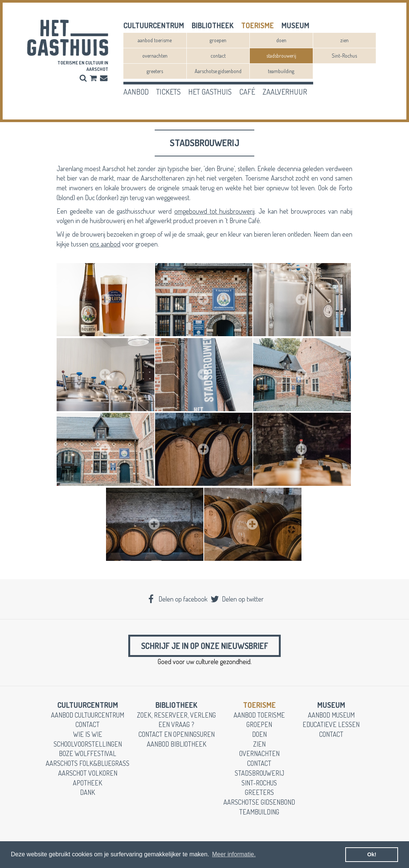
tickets (168, 92)
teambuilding (281, 71)
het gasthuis (210, 92)
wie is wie (88, 736)
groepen (218, 40)
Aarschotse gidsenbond (218, 71)
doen (281, 40)
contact (218, 56)
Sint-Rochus (344, 56)
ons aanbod (105, 244)
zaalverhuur (285, 92)
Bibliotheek (213, 25)
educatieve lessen (331, 726)
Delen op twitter (237, 599)
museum (295, 25)
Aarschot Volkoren (88, 775)
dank (88, 794)
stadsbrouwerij (281, 56)
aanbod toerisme (155, 40)
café (247, 92)
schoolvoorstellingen (88, 746)
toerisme (258, 25)
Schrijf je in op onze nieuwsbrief (204, 647)
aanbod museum (331, 717)
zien (344, 40)
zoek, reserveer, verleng (176, 717)
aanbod (136, 92)
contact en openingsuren (177, 736)
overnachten (155, 56)
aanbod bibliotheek (177, 746)
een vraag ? (176, 726)
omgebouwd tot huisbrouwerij (214, 211)
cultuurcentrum (154, 25)
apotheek (88, 785)
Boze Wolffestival (88, 755)
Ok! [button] (372, 854)
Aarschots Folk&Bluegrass (88, 765)
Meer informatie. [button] (234, 854)
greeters (155, 71)
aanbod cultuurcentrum (88, 717)
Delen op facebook (177, 599)
